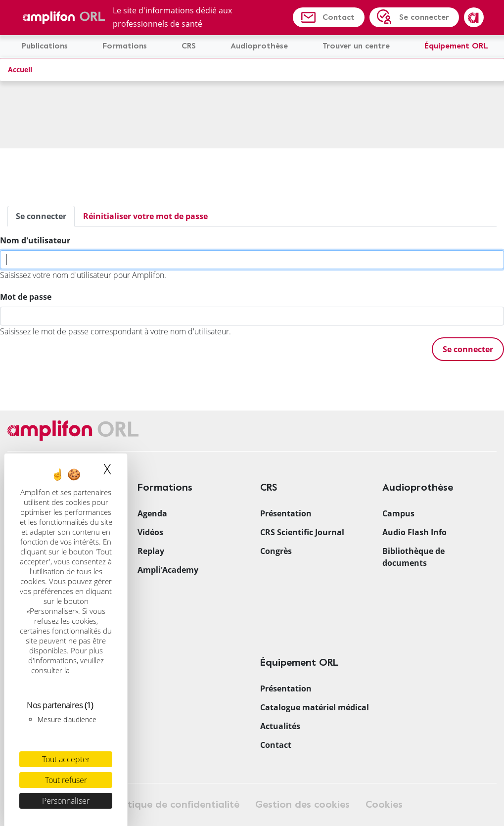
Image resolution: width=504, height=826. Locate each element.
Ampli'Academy (168, 570)
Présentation (286, 513)
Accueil (20, 69)
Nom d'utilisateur (35, 240)
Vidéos (150, 532)
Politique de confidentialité (175, 804)
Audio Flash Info (414, 532)
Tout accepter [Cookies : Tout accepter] (66, 759)
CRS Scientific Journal (302, 532)
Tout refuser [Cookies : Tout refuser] (66, 780)
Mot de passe (26, 297)
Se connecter (424, 17)
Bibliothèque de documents (413, 557)
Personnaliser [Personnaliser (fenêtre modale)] (66, 801)
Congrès (276, 551)
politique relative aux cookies (67, 675)
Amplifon (474, 17)
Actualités (280, 726)
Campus (398, 513)
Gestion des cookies (302, 804)
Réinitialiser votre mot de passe (145, 216)
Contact (339, 17)
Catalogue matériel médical (315, 707)
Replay (151, 551)
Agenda (152, 513)
